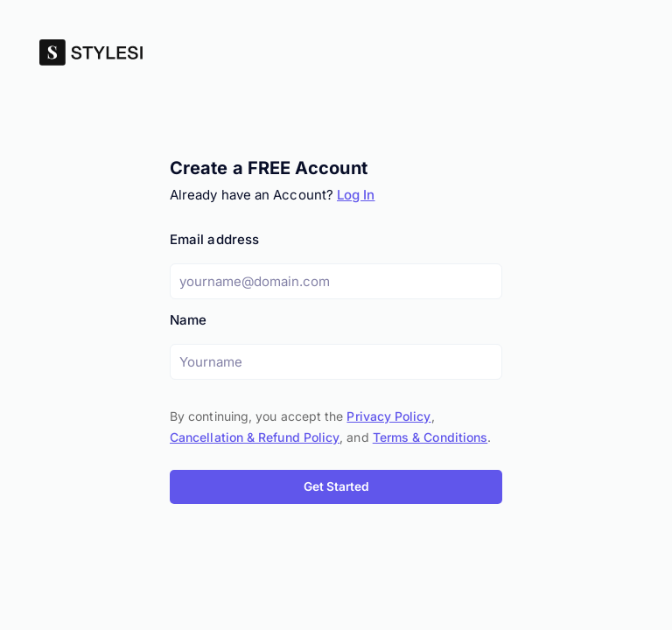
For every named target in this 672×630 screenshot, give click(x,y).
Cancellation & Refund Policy (255, 437)
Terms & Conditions (430, 437)
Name (188, 320)
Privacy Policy (388, 416)
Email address (214, 239)
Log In (356, 195)
